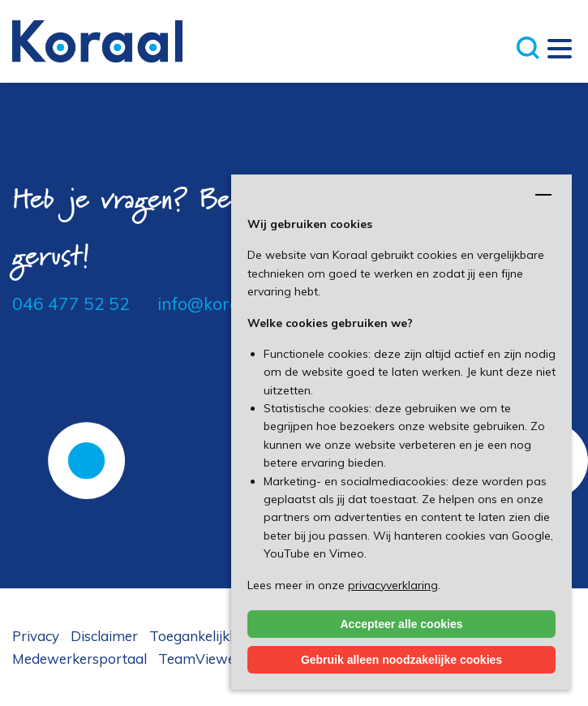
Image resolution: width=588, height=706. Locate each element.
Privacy (36, 636)
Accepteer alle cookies (402, 624)
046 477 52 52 (71, 303)
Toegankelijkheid (203, 636)
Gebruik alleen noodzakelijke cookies (401, 660)
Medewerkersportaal (79, 659)
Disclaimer (104, 636)
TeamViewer (200, 659)
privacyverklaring (393, 585)
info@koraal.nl (215, 303)
